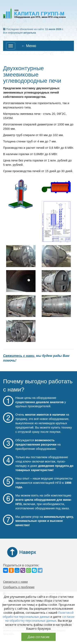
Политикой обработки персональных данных (38, 615)
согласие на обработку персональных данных (40, 619)
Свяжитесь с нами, (19, 356)
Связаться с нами (15, 582)
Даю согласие (38, 637)
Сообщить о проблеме (19, 587)
